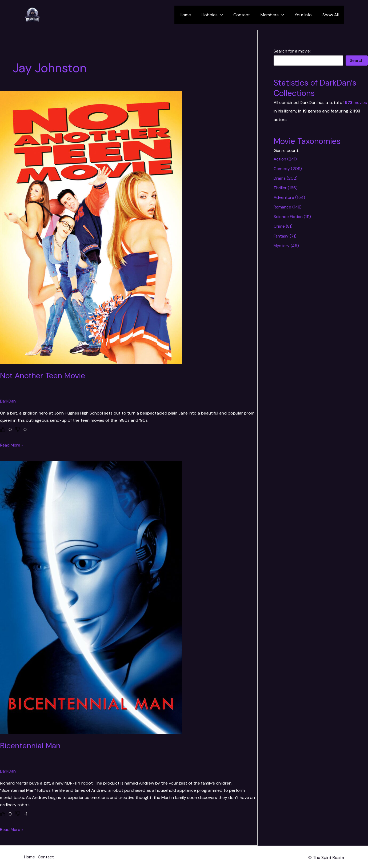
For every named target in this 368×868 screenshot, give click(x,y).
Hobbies (222, 15)
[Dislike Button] (18, 429)
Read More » (12, 445)
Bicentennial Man (32, 745)
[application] (230, 15)
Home (197, 15)
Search (357, 60)
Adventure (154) (290, 197)
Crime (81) (283, 226)
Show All (332, 15)
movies (356, 103)
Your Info (306, 15)
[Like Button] (3, 429)
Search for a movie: (292, 51)
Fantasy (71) (285, 236)
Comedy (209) (288, 169)
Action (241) (286, 159)
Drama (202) (286, 178)
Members (278, 15)
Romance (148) (288, 207)
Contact (249, 15)
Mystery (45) (287, 245)
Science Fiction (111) (292, 217)
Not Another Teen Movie (44, 375)
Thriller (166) (286, 188)
